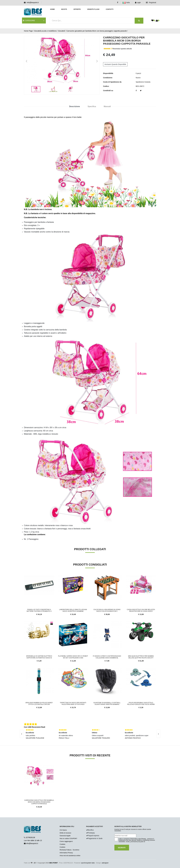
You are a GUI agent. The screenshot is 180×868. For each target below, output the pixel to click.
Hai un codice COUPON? (68, 838)
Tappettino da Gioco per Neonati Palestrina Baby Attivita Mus (73, 704)
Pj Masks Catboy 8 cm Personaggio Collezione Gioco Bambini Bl (107, 657)
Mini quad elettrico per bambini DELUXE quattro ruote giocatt (141, 657)
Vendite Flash (93, 9)
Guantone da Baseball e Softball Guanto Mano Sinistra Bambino (107, 704)
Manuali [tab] (107, 106)
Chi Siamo (63, 830)
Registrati (151, 3)
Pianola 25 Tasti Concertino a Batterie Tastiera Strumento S (39, 610)
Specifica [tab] (92, 106)
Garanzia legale (65, 836)
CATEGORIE (29, 21)
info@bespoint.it (33, 3)
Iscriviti (122, 848)
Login (138, 3)
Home (52, 9)
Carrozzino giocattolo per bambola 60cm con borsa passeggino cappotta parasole (96, 31)
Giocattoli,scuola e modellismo (45, 31)
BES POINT (54, 863)
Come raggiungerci (66, 841)
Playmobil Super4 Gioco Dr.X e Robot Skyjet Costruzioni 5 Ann (73, 657)
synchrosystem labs (88, 863)
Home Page (28, 31)
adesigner (105, 863)
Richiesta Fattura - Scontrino (69, 850)
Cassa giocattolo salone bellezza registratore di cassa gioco (141, 610)
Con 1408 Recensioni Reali (35, 727)
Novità (64, 9)
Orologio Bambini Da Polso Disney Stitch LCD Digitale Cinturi (39, 704)
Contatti (110, 9)
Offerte (77, 9)
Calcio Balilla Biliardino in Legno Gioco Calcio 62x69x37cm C (107, 610)
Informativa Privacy (66, 853)
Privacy (144, 839)
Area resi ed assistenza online (70, 856)
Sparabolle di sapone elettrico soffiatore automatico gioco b (39, 657)
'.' (24, 767)
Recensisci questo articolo (122, 49)
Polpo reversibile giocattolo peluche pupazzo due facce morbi (141, 704)
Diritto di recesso (65, 833)
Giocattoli (61, 31)
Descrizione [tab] (75, 106)
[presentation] (22, 734)
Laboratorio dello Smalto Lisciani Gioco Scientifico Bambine (73, 610)
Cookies (62, 844)
